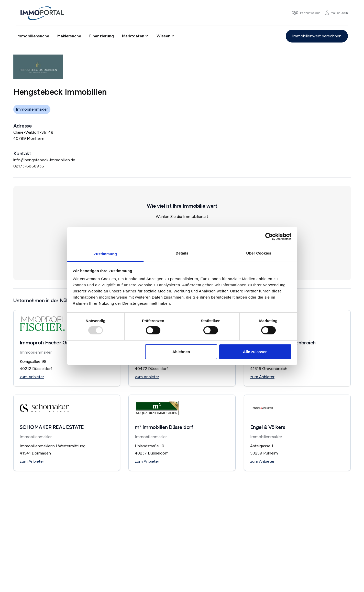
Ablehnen (181, 352)
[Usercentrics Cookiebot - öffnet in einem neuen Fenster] (269, 236)
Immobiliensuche (33, 36)
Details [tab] (182, 253)
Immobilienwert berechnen (317, 36)
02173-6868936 (29, 166)
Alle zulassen (255, 352)
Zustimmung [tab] (105, 254)
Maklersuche (69, 36)
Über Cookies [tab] (259, 253)
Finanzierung (102, 36)
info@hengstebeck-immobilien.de (44, 160)
